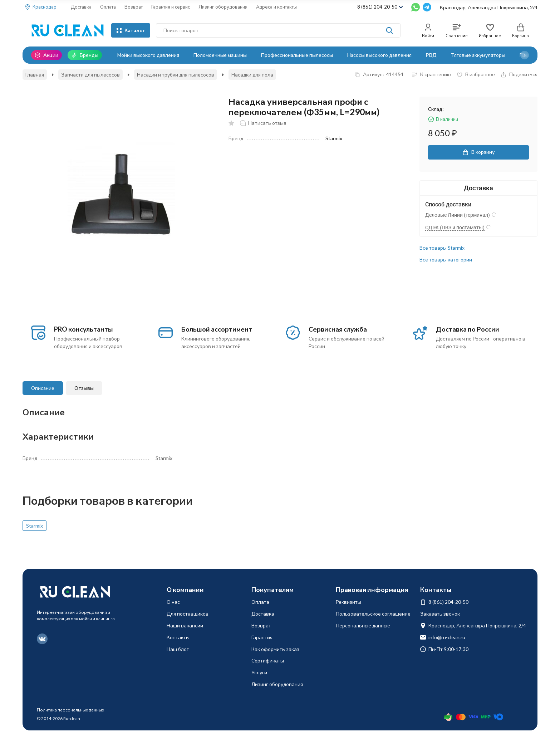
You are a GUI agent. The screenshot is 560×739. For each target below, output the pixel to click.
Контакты (178, 637)
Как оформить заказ (275, 649)
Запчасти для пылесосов (90, 75)
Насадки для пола (252, 75)
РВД (431, 55)
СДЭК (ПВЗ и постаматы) (455, 227)
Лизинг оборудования (223, 7)
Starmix (35, 526)
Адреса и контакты (276, 7)
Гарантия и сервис (171, 7)
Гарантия (262, 637)
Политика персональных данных (70, 710)
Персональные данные (363, 625)
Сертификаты (268, 660)
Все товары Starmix (442, 248)
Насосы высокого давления (379, 55)
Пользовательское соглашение (373, 614)
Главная (35, 75)
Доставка (81, 7)
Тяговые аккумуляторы (478, 55)
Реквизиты (348, 602)
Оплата (108, 7)
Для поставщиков (188, 614)
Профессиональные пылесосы (297, 55)
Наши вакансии (185, 625)
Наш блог (178, 649)
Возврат (134, 7)
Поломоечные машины (220, 55)
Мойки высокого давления (148, 55)
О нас (173, 602)
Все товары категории (446, 260)
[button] (525, 55)
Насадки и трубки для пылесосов (176, 75)
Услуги (259, 672)
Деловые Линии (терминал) (458, 215)
